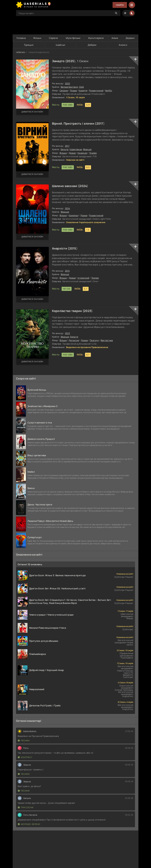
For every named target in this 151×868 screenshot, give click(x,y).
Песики (24, 741)
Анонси (123, 45)
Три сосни (26, 807)
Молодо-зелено (29, 824)
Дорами (130, 38)
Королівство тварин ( (68, 311)
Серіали (53, 38)
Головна (21, 38)
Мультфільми (73, 38)
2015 (73, 248)
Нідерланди (76, 149)
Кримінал (82, 153)
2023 (88, 311)
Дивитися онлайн (32, 112)
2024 (83, 186)
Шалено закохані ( (66, 186)
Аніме (115, 38)
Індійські (61, 45)
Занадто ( (59, 61)
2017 (100, 123)
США (81, 87)
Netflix (109, 90)
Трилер (93, 153)
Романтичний (96, 90)
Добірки (92, 45)
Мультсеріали (96, 38)
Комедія (83, 90)
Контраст (25, 757)
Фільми (37, 38)
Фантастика (107, 340)
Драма (73, 90)
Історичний (83, 278)
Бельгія (65, 149)
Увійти (120, 5)
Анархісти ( (61, 248)
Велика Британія (69, 87)
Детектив (74, 340)
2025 (70, 61)
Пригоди (94, 340)
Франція (87, 149)
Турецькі (29, 45)
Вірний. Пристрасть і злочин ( (74, 123)
